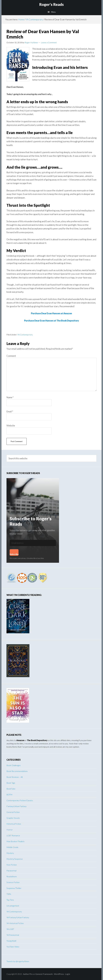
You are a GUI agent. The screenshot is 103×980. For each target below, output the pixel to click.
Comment (11, 356)
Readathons (12, 876)
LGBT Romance (13, 835)
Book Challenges (14, 765)
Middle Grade (12, 847)
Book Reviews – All (15, 777)
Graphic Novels (13, 818)
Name (10, 397)
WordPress (59, 974)
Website (11, 425)
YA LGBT (10, 929)
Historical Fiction (14, 824)
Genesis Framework (44, 974)
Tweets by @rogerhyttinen (18, 961)
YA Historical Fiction (15, 923)
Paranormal (11, 871)
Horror (10, 830)
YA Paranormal (13, 935)
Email (10, 411)
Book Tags (11, 783)
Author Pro (28, 974)
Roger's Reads (51, 4)
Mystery (10, 853)
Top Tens (10, 900)
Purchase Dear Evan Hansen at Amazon (51, 313)
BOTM (9, 795)
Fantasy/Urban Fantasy (16, 806)
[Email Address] (33, 543)
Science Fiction (13, 882)
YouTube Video (13, 947)
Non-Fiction (12, 865)
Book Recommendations (17, 771)
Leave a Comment (49, 42)
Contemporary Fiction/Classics (20, 800)
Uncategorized (13, 906)
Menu (53, 12)
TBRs (9, 894)
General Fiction (13, 812)
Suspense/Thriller (14, 888)
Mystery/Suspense (15, 859)
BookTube (11, 789)
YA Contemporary (25, 335)
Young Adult (11, 941)
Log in (68, 974)
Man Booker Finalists (15, 841)
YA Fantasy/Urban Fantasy (18, 917)
